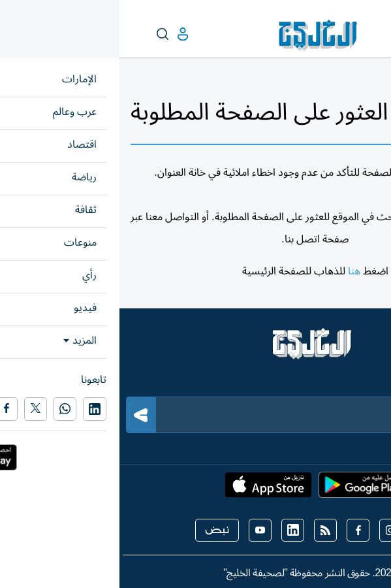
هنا (235, 271)
